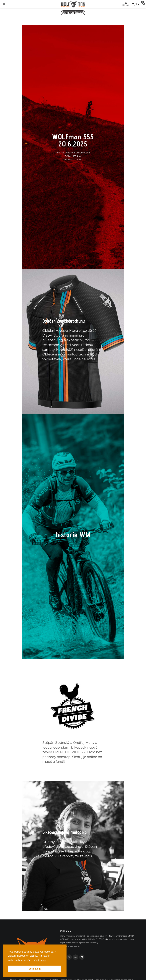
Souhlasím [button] (35, 969)
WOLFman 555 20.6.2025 (73, 140)
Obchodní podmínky (70, 946)
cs (133, 4)
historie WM (73, 535)
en (138, 4)
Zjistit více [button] (40, 960)
